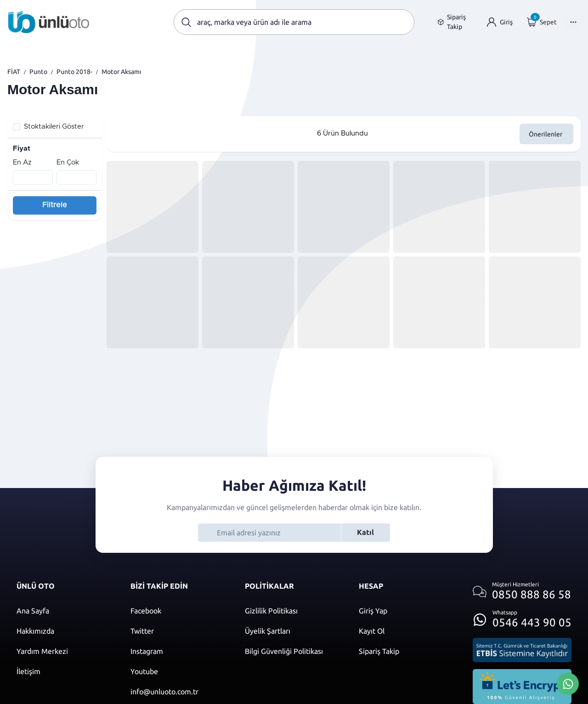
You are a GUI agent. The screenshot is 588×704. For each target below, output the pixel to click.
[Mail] (178, 692)
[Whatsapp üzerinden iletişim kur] (522, 617)
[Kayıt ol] (407, 631)
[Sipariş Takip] (407, 651)
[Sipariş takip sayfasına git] (455, 22)
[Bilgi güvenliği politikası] (293, 651)
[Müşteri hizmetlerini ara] (522, 592)
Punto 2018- (74, 72)
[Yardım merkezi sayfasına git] (64, 651)
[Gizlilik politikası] (293, 611)
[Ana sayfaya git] (49, 22)
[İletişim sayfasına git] (64, 671)
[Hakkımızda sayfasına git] (64, 631)
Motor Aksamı (122, 72)
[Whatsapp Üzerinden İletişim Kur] (568, 683)
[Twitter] (178, 631)
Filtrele (55, 205)
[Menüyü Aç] (572, 22)
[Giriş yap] (500, 22)
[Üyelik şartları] (293, 631)
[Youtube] (178, 671)
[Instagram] (178, 651)
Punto (38, 72)
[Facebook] (178, 611)
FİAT (14, 72)
